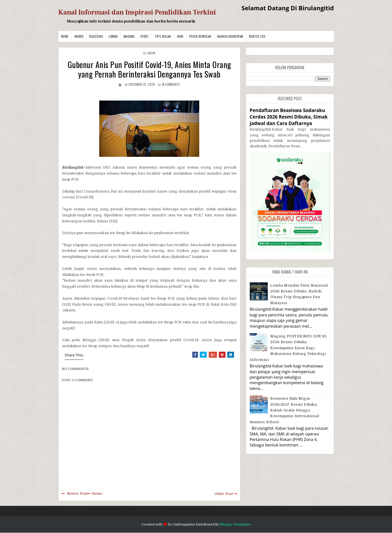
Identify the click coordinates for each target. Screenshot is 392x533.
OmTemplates (184, 524)
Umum (151, 53)
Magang (129, 36)
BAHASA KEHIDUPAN (230, 36)
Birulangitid (73, 167)
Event (145, 36)
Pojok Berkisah (200, 36)
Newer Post (77, 493)
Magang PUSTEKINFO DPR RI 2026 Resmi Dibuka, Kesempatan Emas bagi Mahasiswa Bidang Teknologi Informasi (288, 348)
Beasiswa (96, 36)
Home (65, 36)
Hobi (180, 36)
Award (79, 36)
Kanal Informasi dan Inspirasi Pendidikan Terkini (137, 12)
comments (171, 84)
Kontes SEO (257, 36)
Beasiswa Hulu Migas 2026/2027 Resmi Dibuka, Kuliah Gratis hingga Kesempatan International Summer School (284, 410)
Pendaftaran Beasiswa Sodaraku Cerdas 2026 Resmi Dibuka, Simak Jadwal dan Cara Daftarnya (289, 117)
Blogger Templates (235, 524)
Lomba (113, 36)
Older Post (224, 494)
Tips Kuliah (163, 36)
